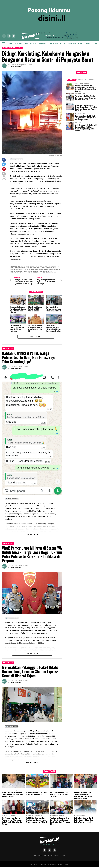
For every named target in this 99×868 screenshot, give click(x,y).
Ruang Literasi (53, 43)
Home (10, 43)
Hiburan (81, 43)
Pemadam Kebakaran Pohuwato (50, 270)
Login (64, 856)
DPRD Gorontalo (54, 266)
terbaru (37, 273)
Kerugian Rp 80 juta (33, 268)
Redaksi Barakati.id (54, 856)
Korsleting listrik (17, 270)
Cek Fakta (33, 43)
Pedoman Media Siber (40, 856)
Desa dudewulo (42, 266)
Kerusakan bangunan (49, 268)
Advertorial (42, 43)
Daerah (88, 43)
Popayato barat (16, 273)
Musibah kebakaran (31, 270)
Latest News (18, 43)
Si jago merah (27, 273)
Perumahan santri (46, 271)
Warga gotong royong (49, 273)
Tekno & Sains (71, 43)
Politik (63, 43)
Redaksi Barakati (15, 67)
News (26, 43)
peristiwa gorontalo (31, 271)
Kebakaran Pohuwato (18, 268)
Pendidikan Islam (16, 271)
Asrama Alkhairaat (28, 266)
